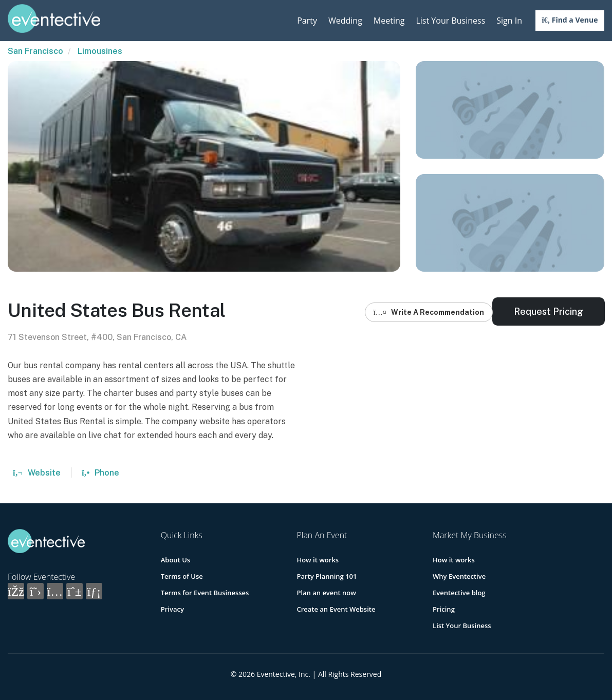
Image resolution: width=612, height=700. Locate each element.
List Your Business (450, 21)
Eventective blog (459, 593)
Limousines (100, 51)
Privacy (172, 609)
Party (307, 21)
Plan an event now (326, 593)
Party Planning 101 (327, 576)
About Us (175, 560)
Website (37, 473)
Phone (100, 473)
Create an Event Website (336, 609)
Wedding (345, 21)
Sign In (509, 21)
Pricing (444, 609)
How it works (318, 560)
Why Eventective (459, 576)
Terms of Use (182, 576)
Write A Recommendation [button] (429, 312)
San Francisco (35, 51)
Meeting (389, 21)
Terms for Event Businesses (205, 593)
